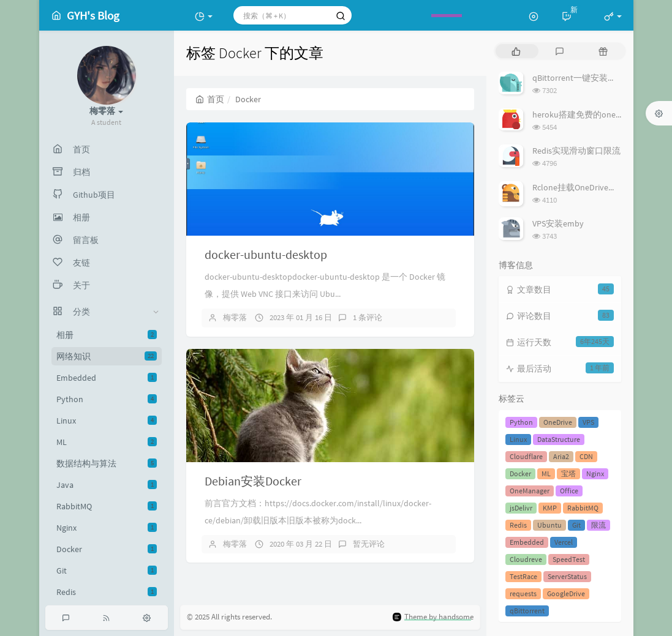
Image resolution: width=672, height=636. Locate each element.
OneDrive (558, 422)
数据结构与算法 (107, 463)
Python (107, 399)
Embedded (107, 378)
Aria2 (561, 456)
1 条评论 (368, 317)
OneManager (530, 491)
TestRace (523, 576)
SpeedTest (569, 559)
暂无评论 (369, 544)
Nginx (107, 528)
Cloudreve (526, 559)
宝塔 (568, 473)
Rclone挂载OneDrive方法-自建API (595, 187)
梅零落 (235, 317)
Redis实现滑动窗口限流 (576, 151)
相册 (107, 335)
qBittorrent (527, 611)
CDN (586, 456)
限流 (598, 525)
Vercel (564, 542)
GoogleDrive (566, 593)
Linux (107, 421)
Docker (107, 549)
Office (569, 491)
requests (523, 593)
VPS (588, 422)
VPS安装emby (558, 223)
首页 (210, 99)
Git (107, 571)
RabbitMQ (107, 506)
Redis (107, 592)
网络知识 (107, 356)
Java (107, 485)
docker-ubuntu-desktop (266, 254)
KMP (550, 508)
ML (107, 442)
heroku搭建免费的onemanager (590, 114)
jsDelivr (521, 508)
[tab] (516, 51)
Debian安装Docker (253, 481)
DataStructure (559, 439)
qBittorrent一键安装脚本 (579, 78)
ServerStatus (567, 576)
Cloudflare (526, 456)
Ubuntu (549, 525)
